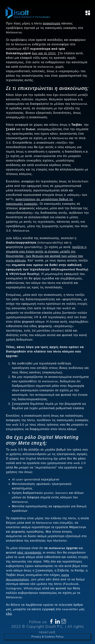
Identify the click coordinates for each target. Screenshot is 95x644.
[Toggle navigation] (87, 13)
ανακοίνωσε (52, 23)
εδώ (9, 614)
